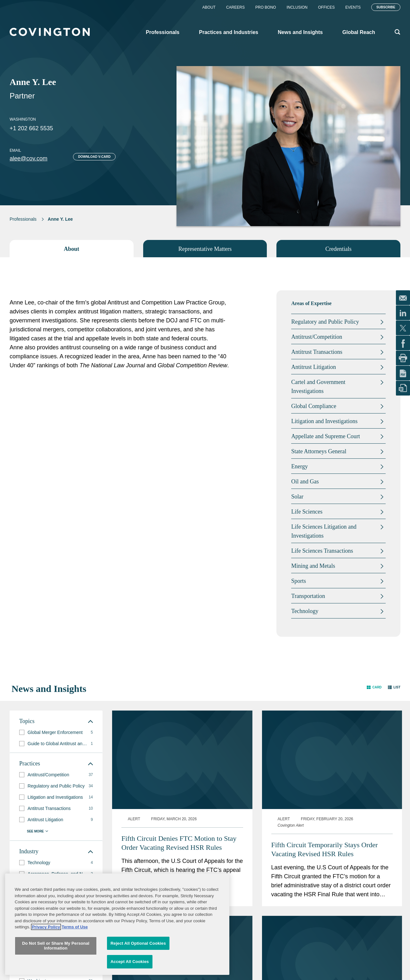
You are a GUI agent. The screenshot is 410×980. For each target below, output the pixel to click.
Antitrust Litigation (314, 367)
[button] (374, 687)
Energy (299, 466)
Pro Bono (266, 7)
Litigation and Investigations (324, 421)
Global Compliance (314, 406)
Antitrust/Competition (317, 337)
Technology (305, 611)
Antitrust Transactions (317, 352)
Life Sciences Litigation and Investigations (324, 531)
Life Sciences (307, 512)
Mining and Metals (313, 566)
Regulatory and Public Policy (325, 322)
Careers (235, 7)
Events (353, 7)
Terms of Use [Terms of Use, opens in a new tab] (75, 964)
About (209, 7)
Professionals (23, 219)
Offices (326, 7)
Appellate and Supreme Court (325, 436)
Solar (297, 497)
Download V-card (94, 157)
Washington (23, 119)
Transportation (308, 596)
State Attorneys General (319, 451)
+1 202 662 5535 (31, 128)
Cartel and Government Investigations (318, 387)
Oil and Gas (305, 481)
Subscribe (386, 7)
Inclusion (297, 7)
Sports (299, 581)
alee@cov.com (29, 158)
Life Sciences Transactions (322, 551)
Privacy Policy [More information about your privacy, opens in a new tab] (46, 964)
